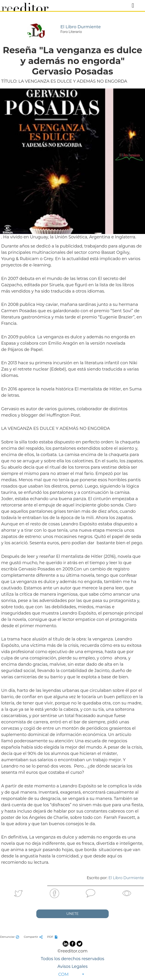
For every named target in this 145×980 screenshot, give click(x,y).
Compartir (34, 937)
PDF (53, 937)
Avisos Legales (72, 966)
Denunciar (10, 937)
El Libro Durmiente (126, 878)
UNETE (72, 914)
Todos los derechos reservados (72, 959)
